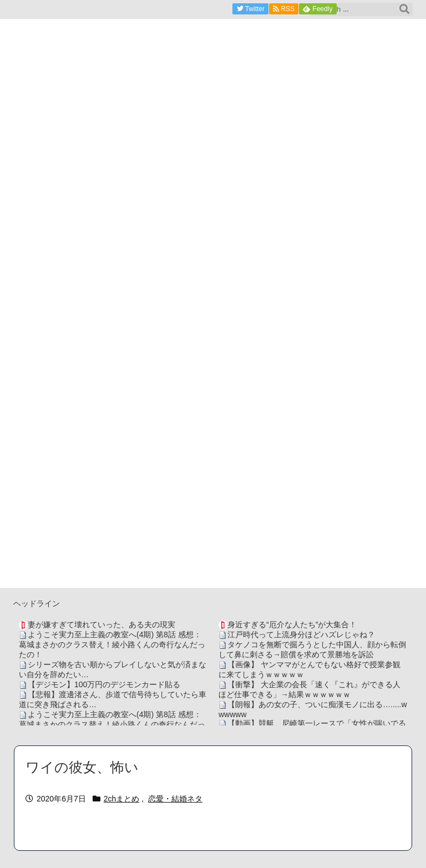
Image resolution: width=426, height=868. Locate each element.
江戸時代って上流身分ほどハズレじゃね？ (301, 634)
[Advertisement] (213, 510)
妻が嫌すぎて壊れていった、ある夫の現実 (102, 625)
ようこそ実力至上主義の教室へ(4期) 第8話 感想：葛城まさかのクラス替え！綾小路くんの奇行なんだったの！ (112, 644)
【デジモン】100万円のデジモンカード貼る (104, 684)
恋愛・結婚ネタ (175, 799)
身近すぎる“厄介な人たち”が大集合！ (292, 625)
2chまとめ (122, 799)
